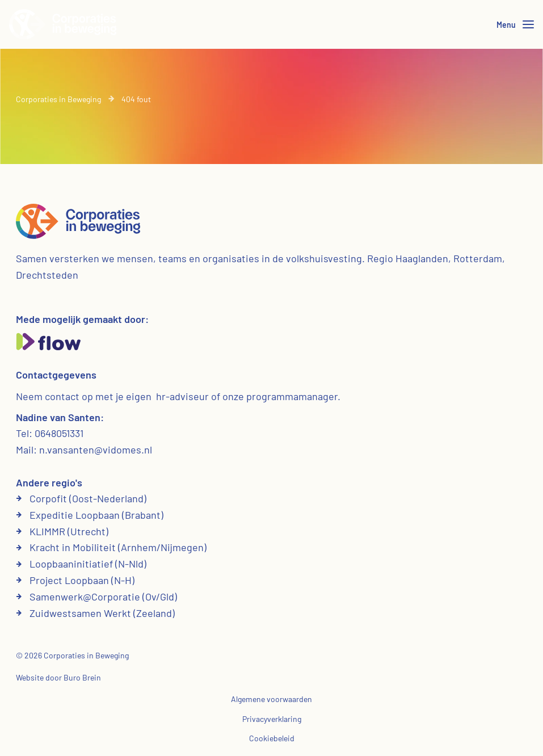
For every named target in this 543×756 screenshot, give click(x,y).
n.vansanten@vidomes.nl (96, 450)
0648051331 (59, 433)
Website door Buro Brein (58, 677)
